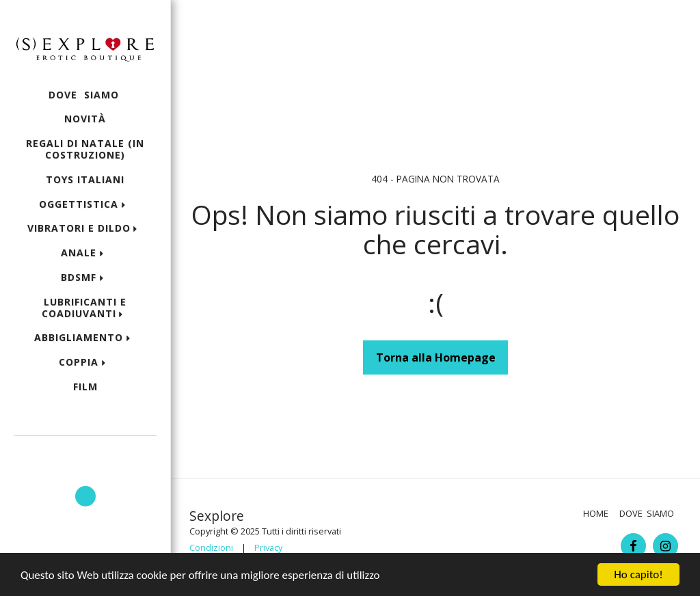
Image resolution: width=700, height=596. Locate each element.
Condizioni (211, 547)
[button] (85, 455)
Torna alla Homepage (436, 357)
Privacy (268, 547)
